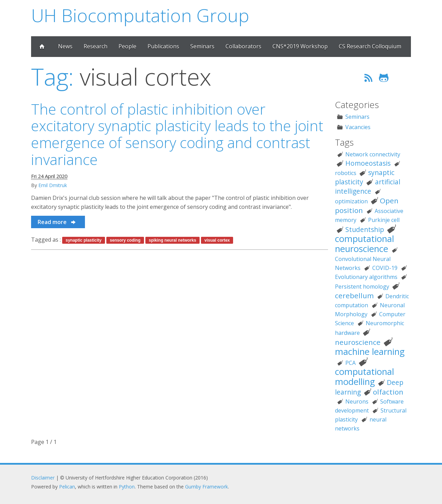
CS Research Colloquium (370, 46)
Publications (163, 46)
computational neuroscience (364, 244)
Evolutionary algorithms (366, 277)
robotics (346, 173)
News (65, 46)
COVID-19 (385, 268)
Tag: (52, 76)
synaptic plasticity (84, 240)
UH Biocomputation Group (140, 15)
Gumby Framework (206, 487)
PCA (350, 363)
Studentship (365, 229)
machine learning (370, 352)
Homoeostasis (368, 163)
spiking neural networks (172, 240)
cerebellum (354, 295)
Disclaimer (43, 478)
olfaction (388, 392)
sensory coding (125, 240)
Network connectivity (373, 154)
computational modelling (364, 377)
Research (95, 46)
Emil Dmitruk (53, 185)
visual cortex (217, 240)
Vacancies (358, 127)
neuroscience (358, 342)
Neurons (357, 401)
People (127, 46)
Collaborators (243, 46)
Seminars (202, 46)
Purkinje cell (384, 220)
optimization (351, 201)
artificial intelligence (368, 186)
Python (127, 487)
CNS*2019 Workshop (300, 46)
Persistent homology (362, 287)
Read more (57, 222)
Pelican (67, 487)
